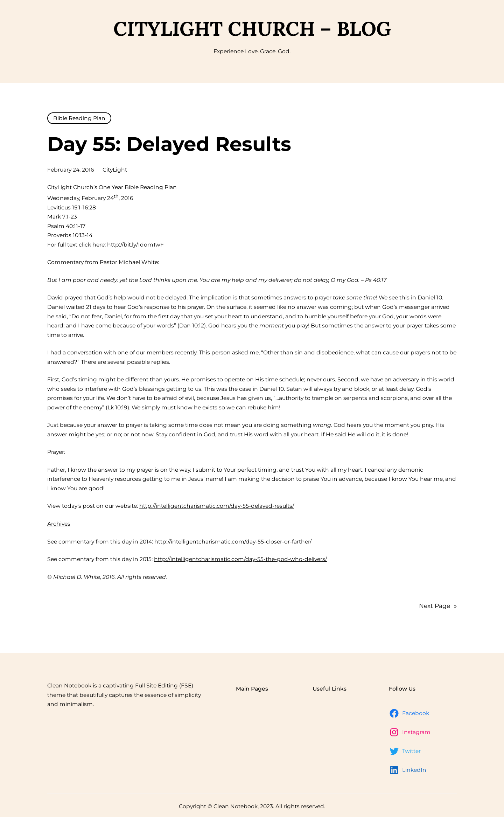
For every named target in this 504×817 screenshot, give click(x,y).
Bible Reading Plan (79, 118)
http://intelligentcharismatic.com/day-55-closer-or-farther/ (233, 542)
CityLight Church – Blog (252, 29)
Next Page (438, 606)
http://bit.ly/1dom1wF (135, 245)
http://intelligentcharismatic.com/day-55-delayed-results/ (217, 506)
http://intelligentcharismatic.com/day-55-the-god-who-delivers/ (240, 559)
